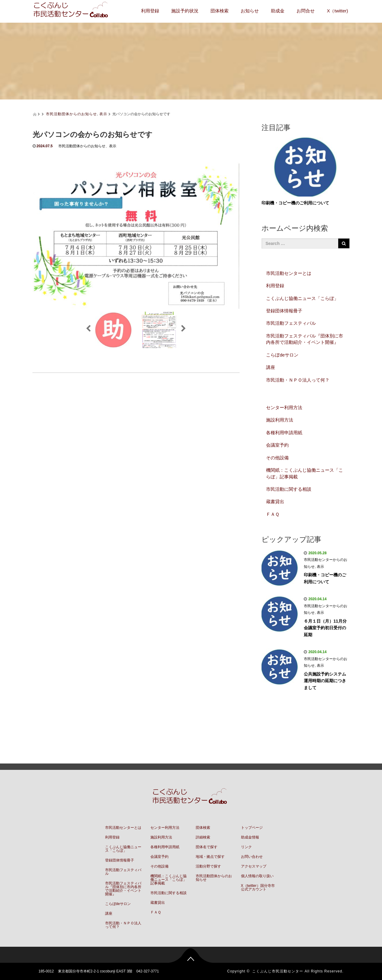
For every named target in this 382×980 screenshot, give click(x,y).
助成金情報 (250, 837)
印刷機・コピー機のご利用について (295, 203)
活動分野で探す (208, 866)
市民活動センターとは (289, 273)
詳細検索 (203, 837)
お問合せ (306, 11)
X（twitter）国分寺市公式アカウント (258, 887)
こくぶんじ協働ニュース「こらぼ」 (302, 298)
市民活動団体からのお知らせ (71, 114)
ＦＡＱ (273, 514)
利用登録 (150, 11)
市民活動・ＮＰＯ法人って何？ (298, 380)
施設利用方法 (280, 420)
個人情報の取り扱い (257, 876)
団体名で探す (207, 847)
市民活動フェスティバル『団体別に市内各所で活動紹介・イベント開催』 (305, 339)
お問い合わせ (252, 857)
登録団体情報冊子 (284, 311)
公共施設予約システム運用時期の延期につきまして (325, 681)
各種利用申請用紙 (284, 433)
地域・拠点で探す (210, 857)
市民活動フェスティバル (291, 323)
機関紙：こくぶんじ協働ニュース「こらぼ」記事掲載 (305, 473)
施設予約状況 (185, 11)
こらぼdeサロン (282, 355)
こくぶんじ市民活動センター (278, 971)
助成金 (278, 11)
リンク (246, 847)
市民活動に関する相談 (289, 489)
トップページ (252, 828)
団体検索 (220, 11)
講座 (271, 367)
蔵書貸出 (275, 501)
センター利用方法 (284, 407)
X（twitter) (337, 11)
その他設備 (277, 458)
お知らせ (250, 11)
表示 (103, 114)
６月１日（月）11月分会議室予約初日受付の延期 (325, 628)
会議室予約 (277, 445)
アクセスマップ (254, 866)
